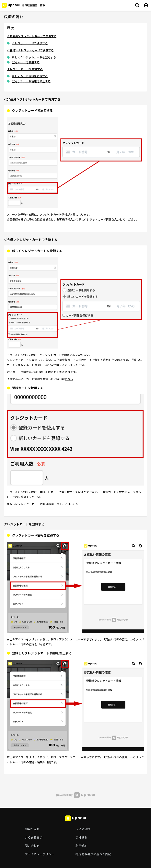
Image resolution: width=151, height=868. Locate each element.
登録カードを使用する (26, 62)
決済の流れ (83, 829)
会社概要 (81, 837)
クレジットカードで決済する (30, 43)
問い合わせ (32, 846)
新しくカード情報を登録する (30, 76)
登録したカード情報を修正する (31, 81)
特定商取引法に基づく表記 (93, 854)
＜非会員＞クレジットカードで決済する (32, 36)
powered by (75, 795)
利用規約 (81, 846)
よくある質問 (34, 837)
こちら (69, 379)
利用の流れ (32, 829)
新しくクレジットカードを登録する (34, 57)
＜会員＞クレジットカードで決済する (30, 50)
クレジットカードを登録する (25, 69)
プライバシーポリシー (40, 854)
